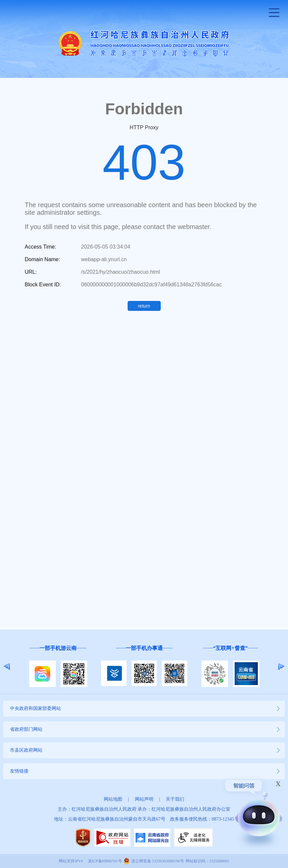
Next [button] (281, 666)
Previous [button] (7, 666)
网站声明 (144, 799)
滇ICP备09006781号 (105, 861)
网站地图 (113, 799)
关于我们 (175, 799)
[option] (58, 667)
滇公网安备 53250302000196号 (158, 861)
